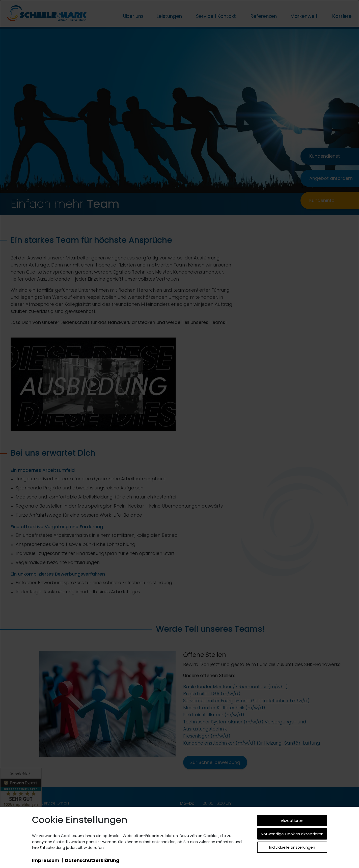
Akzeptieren (292, 821)
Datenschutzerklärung (92, 860)
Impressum (46, 860)
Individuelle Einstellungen (292, 847)
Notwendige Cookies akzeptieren (292, 834)
